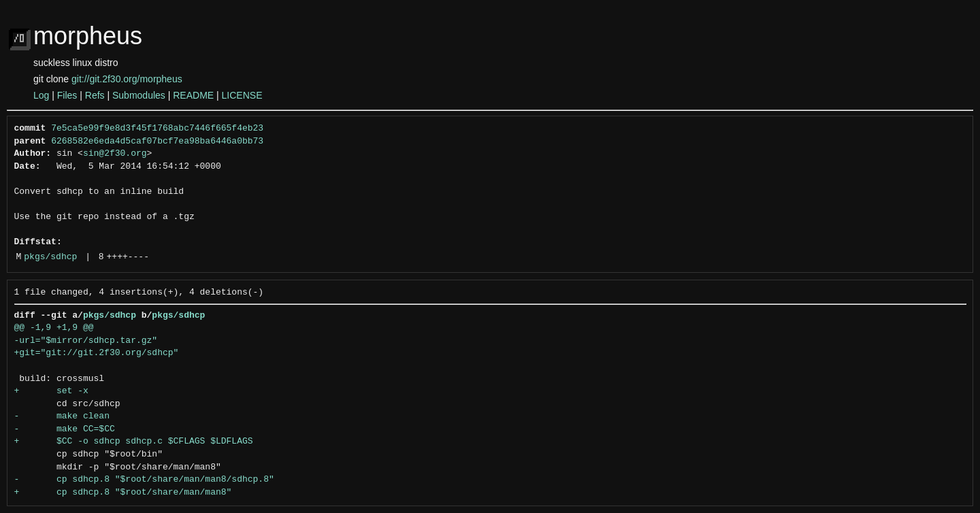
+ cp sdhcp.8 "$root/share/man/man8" (123, 493)
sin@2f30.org (115, 154)
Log (41, 95)
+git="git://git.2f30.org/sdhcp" (97, 353)
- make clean (62, 416)
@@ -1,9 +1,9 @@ (54, 328)
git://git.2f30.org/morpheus (127, 79)
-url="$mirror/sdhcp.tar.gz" (86, 341)
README (193, 95)
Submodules (139, 95)
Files (67, 95)
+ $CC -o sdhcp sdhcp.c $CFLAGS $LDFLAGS (134, 442)
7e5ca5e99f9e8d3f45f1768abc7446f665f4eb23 (157, 129)
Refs (95, 95)
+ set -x (51, 391)
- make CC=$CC (65, 429)
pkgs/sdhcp (50, 257)
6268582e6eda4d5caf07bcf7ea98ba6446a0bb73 (157, 142)
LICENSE (242, 95)
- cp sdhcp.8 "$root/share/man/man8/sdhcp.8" (144, 480)
